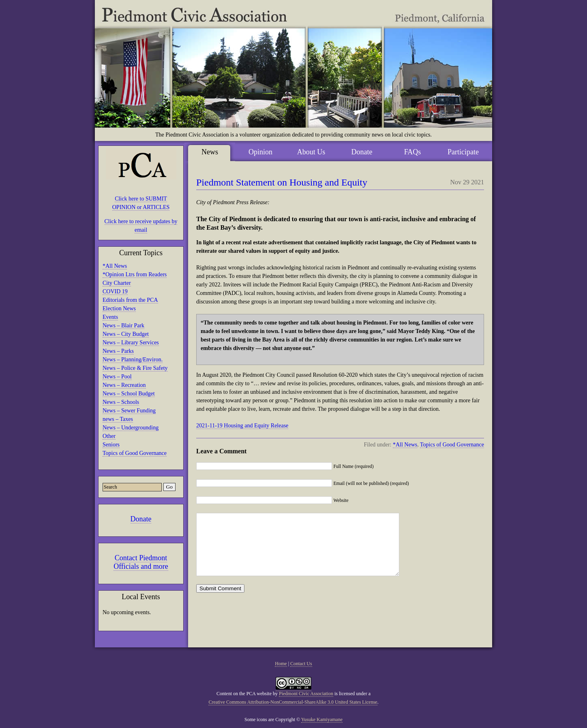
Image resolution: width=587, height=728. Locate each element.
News (210, 152)
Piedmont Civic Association (306, 694)
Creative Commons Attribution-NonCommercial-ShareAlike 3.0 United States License (293, 702)
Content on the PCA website (244, 694)
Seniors (111, 445)
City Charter (117, 283)
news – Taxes (118, 419)
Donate (141, 519)
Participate (463, 152)
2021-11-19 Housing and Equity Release (242, 426)
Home (281, 664)
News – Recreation (124, 385)
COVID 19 (115, 291)
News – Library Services (131, 343)
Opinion (260, 152)
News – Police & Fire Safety (135, 368)
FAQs (413, 152)
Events (110, 317)
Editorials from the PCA (130, 300)
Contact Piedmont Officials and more (141, 562)
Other (109, 436)
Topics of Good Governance (135, 453)
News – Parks (118, 351)
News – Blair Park (123, 326)
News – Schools (121, 402)
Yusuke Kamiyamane (322, 719)
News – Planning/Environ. (133, 360)
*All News (115, 266)
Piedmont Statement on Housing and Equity (282, 182)
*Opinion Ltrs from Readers (135, 274)
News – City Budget (126, 334)
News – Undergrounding (131, 428)
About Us (311, 152)
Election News (119, 308)
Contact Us (301, 664)
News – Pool (117, 377)
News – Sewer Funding (129, 411)
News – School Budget (129, 394)
